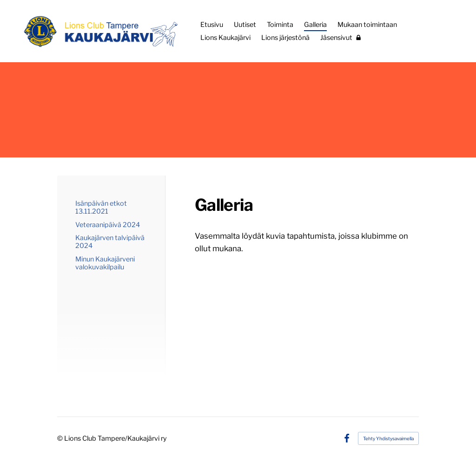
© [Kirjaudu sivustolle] (61, 438)
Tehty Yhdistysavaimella (388, 438)
